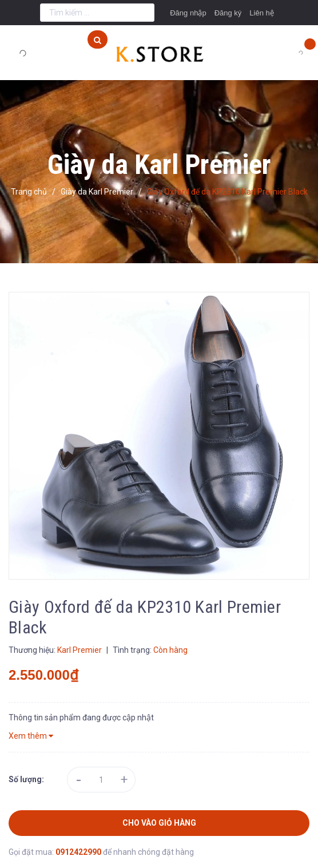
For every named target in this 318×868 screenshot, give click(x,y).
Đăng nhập (188, 13)
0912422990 (79, 852)
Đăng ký (228, 13)
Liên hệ (261, 13)
